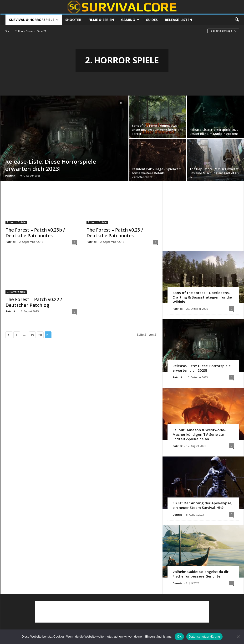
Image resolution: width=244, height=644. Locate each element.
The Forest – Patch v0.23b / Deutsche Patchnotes (35, 233)
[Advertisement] (203, 216)
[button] (237, 20)
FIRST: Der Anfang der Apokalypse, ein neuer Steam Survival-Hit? (202, 505)
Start (8, 31)
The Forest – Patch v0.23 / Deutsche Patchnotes (115, 233)
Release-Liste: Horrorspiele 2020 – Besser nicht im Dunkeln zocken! (215, 132)
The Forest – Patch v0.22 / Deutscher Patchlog (34, 302)
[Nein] (238, 637)
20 (40, 335)
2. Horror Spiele (24, 31)
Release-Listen (178, 20)
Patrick (10, 175)
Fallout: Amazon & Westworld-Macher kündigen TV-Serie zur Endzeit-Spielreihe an (199, 434)
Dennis (177, 515)
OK (179, 636)
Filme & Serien (101, 20)
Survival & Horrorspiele (34, 20)
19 (32, 335)
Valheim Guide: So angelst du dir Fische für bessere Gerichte (201, 574)
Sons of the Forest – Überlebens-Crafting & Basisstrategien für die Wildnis (202, 297)
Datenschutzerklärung (204, 636)
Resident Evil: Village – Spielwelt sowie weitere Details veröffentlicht (156, 173)
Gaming (130, 20)
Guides (152, 20)
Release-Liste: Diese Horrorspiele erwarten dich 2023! (51, 165)
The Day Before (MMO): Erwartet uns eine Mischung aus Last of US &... (214, 173)
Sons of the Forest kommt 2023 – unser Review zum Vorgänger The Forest (158, 130)
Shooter (73, 20)
